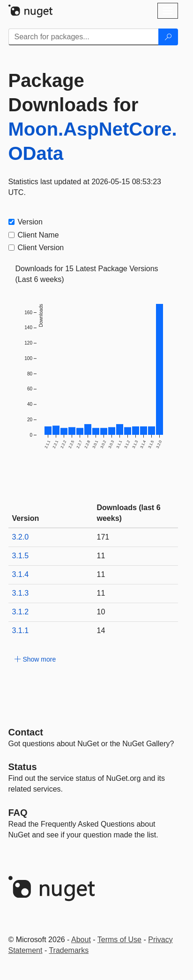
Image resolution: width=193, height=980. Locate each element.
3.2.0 (21, 537)
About (81, 940)
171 (103, 537)
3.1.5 (21, 556)
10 (101, 612)
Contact (26, 732)
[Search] (168, 37)
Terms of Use (119, 940)
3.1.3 (21, 593)
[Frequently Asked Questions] (18, 813)
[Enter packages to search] (84, 37)
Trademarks (69, 950)
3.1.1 (21, 631)
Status (23, 767)
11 (101, 556)
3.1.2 (21, 612)
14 (101, 631)
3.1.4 (21, 574)
